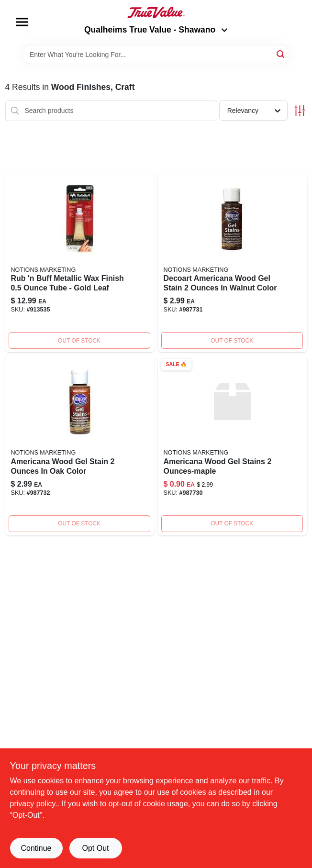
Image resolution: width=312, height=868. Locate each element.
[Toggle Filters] (300, 111)
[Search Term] (156, 55)
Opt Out (95, 848)
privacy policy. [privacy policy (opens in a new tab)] (34, 804)
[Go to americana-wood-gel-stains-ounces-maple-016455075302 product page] (233, 445)
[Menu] (22, 22)
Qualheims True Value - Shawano (156, 30)
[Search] (281, 54)
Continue (36, 848)
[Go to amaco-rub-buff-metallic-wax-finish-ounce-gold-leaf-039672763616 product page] (80, 263)
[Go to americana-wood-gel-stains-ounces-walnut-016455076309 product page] (233, 263)
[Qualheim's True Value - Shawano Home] (156, 12)
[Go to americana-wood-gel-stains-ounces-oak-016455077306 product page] (80, 445)
